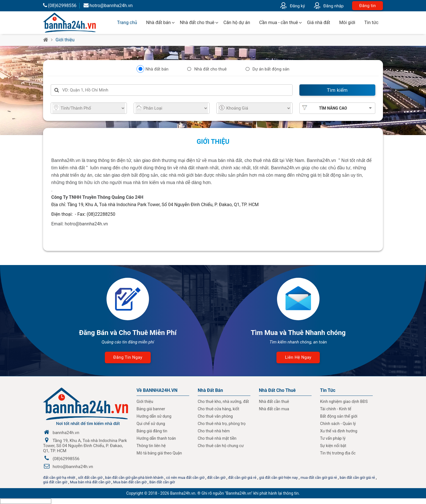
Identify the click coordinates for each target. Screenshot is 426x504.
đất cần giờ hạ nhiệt (59, 478)
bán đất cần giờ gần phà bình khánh (134, 478)
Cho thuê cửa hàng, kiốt (218, 409)
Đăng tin (368, 6)
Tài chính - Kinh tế (336, 409)
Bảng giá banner (151, 409)
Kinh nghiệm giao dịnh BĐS (344, 402)
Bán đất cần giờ (162, 482)
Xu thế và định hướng (339, 431)
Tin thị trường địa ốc (338, 453)
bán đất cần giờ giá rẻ (357, 478)
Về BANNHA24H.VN (157, 390)
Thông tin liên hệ (151, 446)
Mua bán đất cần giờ (130, 482)
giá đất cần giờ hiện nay (278, 478)
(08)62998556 (60, 6)
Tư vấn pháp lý (333, 438)
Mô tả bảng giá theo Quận (159, 453)
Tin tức (371, 23)
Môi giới (347, 23)
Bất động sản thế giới (339, 416)
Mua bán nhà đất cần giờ (90, 482)
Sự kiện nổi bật (333, 446)
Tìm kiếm (337, 90)
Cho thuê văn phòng (215, 416)
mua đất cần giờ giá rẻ (319, 478)
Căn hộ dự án (237, 23)
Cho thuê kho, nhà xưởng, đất (223, 402)
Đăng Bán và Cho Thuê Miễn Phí (128, 333)
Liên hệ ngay (298, 357)
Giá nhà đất (319, 23)
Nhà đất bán (158, 23)
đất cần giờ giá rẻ (242, 478)
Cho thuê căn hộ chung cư (221, 446)
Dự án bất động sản (271, 69)
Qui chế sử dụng (151, 424)
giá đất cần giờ (55, 482)
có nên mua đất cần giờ (185, 478)
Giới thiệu (65, 40)
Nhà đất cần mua (274, 409)
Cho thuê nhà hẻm (214, 431)
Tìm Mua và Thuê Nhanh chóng (298, 333)
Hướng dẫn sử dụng (154, 416)
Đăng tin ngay (128, 357)
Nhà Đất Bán (210, 390)
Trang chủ (127, 23)
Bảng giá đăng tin (152, 431)
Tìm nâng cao (333, 108)
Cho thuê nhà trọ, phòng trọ (222, 424)
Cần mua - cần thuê (279, 23)
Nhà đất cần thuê (274, 402)
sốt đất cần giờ (90, 478)
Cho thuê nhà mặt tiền (217, 438)
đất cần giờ (216, 478)
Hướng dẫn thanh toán (156, 438)
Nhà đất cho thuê (197, 23)
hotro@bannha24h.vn (108, 6)
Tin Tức (328, 390)
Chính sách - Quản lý (338, 424)
